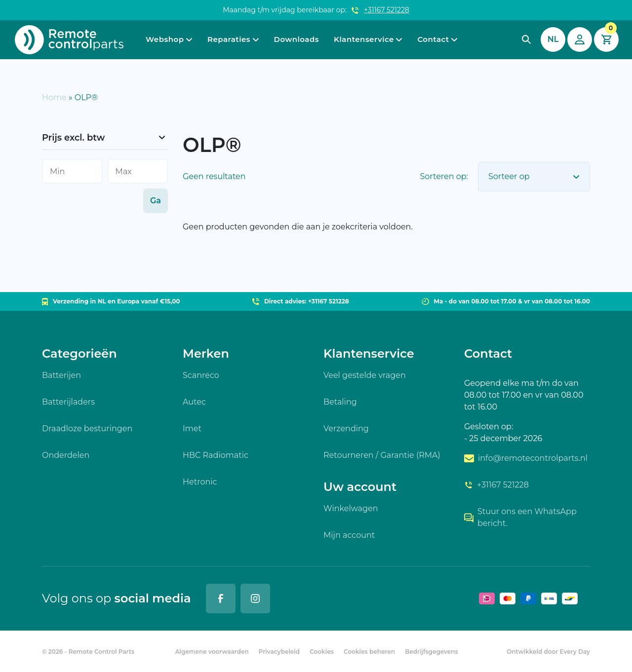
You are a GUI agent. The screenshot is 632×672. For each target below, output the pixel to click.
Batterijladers (68, 402)
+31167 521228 (387, 10)
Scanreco (201, 375)
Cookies (322, 652)
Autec (194, 402)
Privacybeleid (279, 652)
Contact (433, 39)
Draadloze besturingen (87, 429)
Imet (192, 429)
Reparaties (229, 39)
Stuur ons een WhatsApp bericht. (520, 517)
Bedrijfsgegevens (432, 652)
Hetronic (200, 482)
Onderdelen (66, 455)
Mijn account (349, 535)
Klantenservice (364, 39)
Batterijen (61, 375)
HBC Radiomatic (216, 455)
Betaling (340, 402)
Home (54, 97)
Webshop (165, 39)
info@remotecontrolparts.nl (526, 458)
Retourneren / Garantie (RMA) (382, 455)
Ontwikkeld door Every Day (548, 652)
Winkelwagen (351, 508)
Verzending (346, 429)
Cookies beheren (369, 652)
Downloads (296, 39)
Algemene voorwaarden (212, 652)
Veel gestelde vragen (365, 375)
